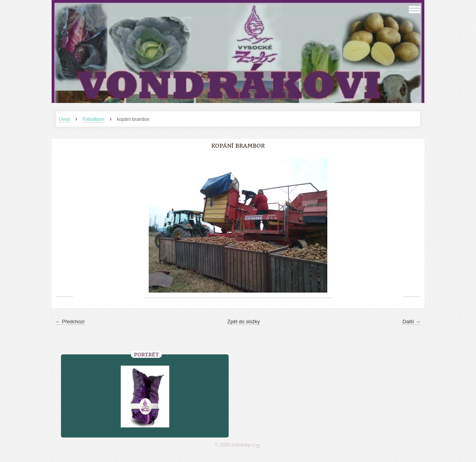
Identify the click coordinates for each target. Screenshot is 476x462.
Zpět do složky (244, 322)
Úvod (64, 119)
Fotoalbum (93, 119)
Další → (412, 322)
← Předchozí (70, 322)
